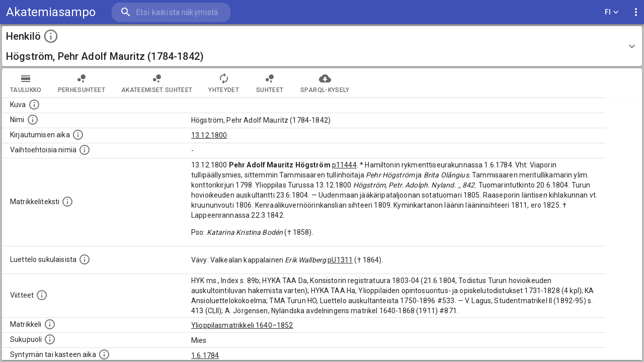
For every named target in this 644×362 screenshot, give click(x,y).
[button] (322, 46)
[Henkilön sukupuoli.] (50, 339)
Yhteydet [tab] (224, 83)
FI (612, 12)
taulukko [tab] (26, 83)
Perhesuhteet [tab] (82, 83)
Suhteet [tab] (270, 83)
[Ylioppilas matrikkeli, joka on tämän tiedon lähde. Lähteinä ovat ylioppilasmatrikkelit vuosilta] (50, 324)
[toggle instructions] (51, 36)
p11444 (344, 165)
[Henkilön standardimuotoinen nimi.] (33, 120)
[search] (171, 12)
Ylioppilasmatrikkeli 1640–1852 (242, 325)
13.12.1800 (209, 135)
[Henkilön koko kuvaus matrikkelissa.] (67, 202)
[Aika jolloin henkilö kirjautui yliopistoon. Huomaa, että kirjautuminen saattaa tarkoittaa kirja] (78, 135)
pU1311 (340, 260)
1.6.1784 (205, 355)
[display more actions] (636, 12)
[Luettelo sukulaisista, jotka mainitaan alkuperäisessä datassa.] (85, 259)
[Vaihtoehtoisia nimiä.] (85, 150)
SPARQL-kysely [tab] (325, 83)
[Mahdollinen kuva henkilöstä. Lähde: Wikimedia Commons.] (34, 105)
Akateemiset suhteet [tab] (157, 83)
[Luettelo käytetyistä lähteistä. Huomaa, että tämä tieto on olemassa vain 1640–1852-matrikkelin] (42, 295)
